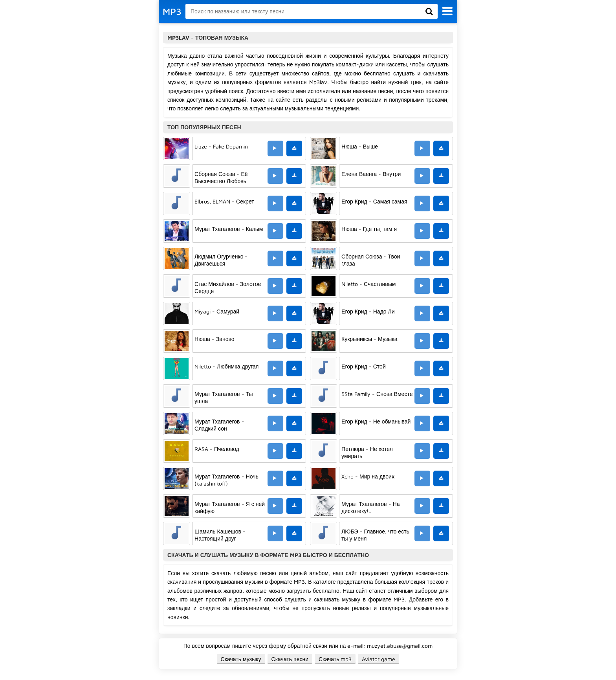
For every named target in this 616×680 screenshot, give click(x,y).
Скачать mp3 (335, 659)
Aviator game (379, 659)
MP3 (172, 11)
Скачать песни (290, 659)
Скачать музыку (241, 659)
